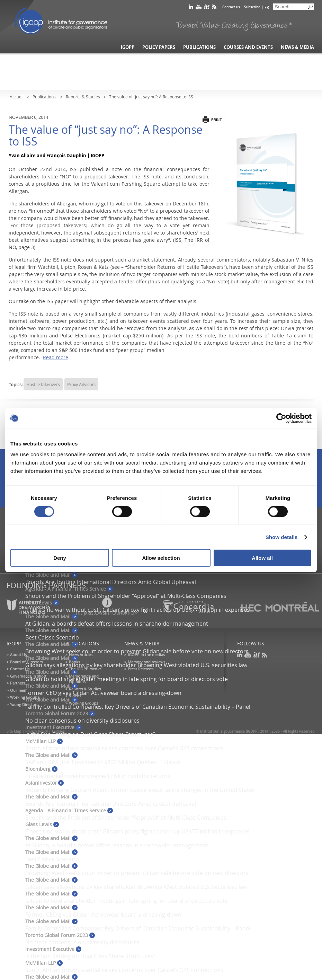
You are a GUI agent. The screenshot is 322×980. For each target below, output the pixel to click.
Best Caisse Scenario (52, 637)
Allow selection (161, 558)
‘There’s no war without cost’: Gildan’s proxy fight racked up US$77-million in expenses (137, 831)
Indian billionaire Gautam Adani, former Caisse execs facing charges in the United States (140, 790)
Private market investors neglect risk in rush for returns (98, 776)
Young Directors (24, 704)
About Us (18, 655)
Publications (199, 47)
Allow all (262, 558)
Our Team (19, 690)
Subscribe (252, 7)
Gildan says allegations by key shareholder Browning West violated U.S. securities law (136, 665)
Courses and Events (248, 47)
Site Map (14, 731)
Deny (60, 558)
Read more (56, 357)
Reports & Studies (83, 97)
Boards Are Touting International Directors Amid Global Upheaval (111, 582)
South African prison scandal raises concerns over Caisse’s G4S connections (124, 748)
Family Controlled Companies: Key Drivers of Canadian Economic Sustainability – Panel (138, 707)
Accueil (17, 97)
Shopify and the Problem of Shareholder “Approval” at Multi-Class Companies (126, 596)
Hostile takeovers (43, 385)
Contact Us (20, 669)
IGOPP (61, 21)
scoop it (207, 8)
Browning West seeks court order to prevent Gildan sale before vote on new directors (137, 651)
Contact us (231, 7)
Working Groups (25, 697)
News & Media (297, 47)
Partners (17, 683)
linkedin (191, 8)
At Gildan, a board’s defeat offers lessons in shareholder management (117, 624)
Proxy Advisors (81, 385)
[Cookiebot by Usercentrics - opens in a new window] (281, 418)
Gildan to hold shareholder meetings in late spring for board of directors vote (127, 679)
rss (214, 8)
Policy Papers (159, 47)
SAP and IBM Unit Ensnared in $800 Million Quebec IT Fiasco (103, 762)
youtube (199, 8)
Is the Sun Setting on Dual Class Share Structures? (90, 734)
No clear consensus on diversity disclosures (82, 721)
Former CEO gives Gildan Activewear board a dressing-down (103, 693)
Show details (282, 537)
